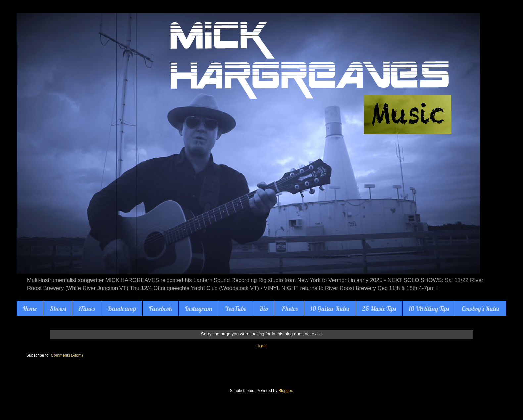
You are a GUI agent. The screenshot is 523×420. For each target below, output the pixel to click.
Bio (264, 309)
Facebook (161, 309)
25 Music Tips (379, 309)
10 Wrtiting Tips (429, 309)
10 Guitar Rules (330, 309)
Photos (289, 309)
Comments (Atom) (67, 355)
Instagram (198, 309)
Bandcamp (122, 309)
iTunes (87, 309)
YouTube (236, 309)
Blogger (285, 391)
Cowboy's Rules (480, 309)
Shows (58, 309)
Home (30, 309)
